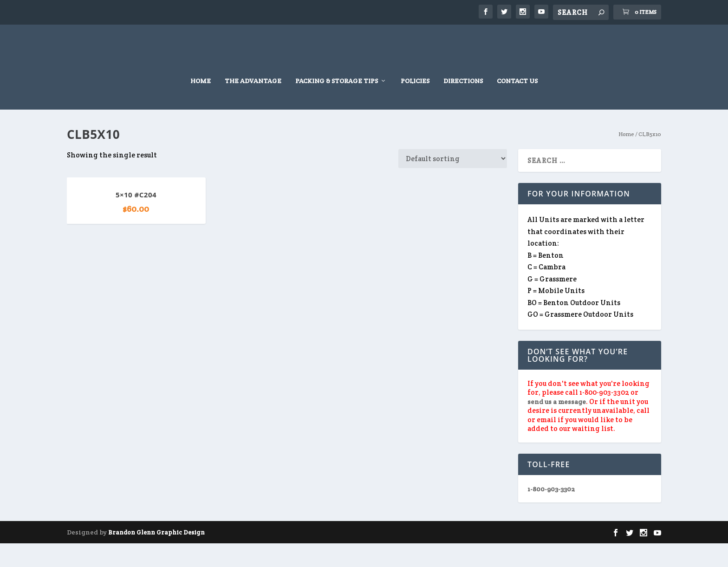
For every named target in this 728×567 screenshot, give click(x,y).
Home (201, 105)
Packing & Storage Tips (337, 105)
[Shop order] (453, 182)
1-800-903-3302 (551, 513)
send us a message (557, 425)
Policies (415, 105)
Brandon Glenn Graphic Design (156, 556)
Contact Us (517, 105)
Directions (463, 105)
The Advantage (253, 105)
